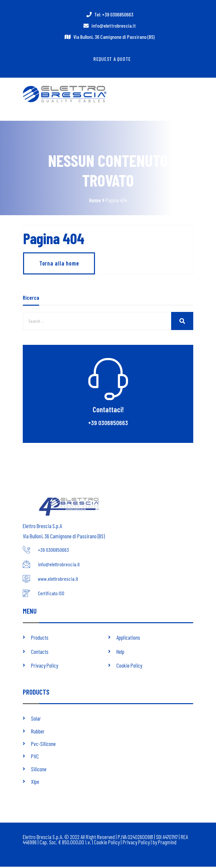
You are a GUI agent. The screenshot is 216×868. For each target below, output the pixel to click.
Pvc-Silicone (43, 745)
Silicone (39, 770)
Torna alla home (60, 265)
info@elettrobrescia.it (114, 26)
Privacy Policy (45, 667)
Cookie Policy (129, 667)
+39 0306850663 (108, 425)
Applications (128, 639)
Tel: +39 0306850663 (114, 14)
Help (120, 653)
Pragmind (168, 844)
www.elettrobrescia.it (58, 581)
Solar (36, 720)
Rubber (38, 732)
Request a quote (112, 59)
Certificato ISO (51, 595)
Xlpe (35, 783)
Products (40, 639)
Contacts (40, 653)
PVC (35, 758)
